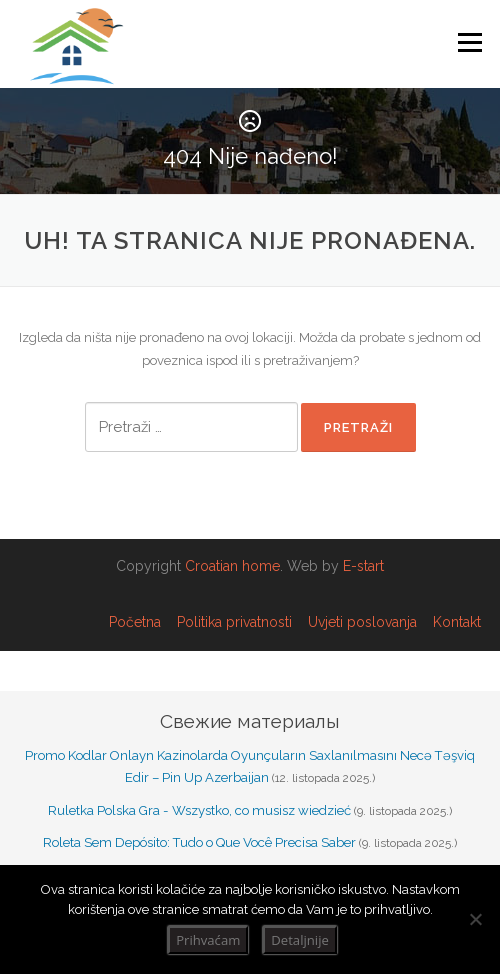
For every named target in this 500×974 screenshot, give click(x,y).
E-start (363, 566)
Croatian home (232, 566)
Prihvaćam (208, 940)
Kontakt (457, 622)
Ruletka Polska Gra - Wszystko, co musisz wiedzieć (199, 810)
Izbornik (469, 42)
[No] (475, 919)
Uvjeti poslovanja (362, 622)
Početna (135, 622)
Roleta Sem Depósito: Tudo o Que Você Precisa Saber (199, 842)
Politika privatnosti (234, 622)
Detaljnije (299, 940)
